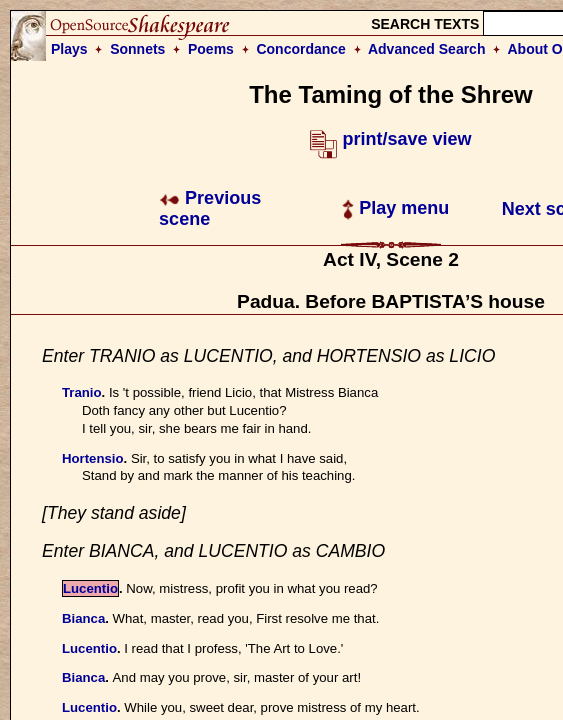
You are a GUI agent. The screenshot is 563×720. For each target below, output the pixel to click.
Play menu (395, 208)
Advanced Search (427, 49)
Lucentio (90, 588)
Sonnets (137, 49)
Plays (69, 49)
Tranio (82, 392)
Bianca (83, 618)
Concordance (300, 49)
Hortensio (93, 458)
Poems (211, 49)
